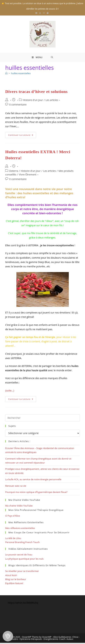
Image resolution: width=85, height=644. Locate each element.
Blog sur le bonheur (16, 580)
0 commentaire (18, 106)
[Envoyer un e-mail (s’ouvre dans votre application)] (44, 13)
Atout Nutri (11, 576)
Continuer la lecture (22, 137)
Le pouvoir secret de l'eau (19, 556)
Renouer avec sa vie (16, 487)
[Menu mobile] (37, 58)
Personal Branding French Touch (22, 543)
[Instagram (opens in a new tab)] (40, 13)
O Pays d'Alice (13, 517)
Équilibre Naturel (14, 584)
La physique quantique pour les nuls (24, 560)
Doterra (14, 172)
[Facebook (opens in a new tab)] (37, 13)
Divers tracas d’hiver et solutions (36, 93)
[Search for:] (52, 58)
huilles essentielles (21, 74)
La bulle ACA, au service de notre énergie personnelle (33, 481)
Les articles (52, 101)
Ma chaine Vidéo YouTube (19, 507)
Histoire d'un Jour (33, 101)
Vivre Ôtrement (28, 176)
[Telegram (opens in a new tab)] (48, 13)
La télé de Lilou (13, 539)
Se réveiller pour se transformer (22, 572)
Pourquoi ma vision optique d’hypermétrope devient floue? (36, 493)
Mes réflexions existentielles (20, 529)
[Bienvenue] (6, 74)
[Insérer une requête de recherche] (42, 419)
